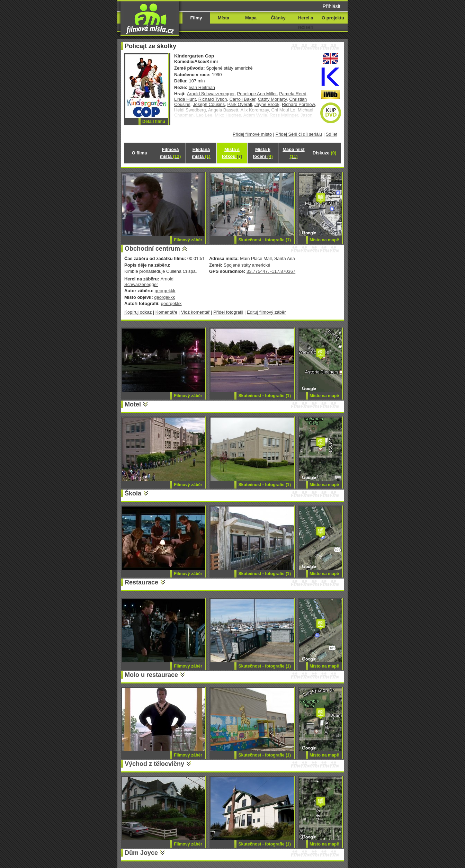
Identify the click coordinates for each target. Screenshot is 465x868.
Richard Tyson (213, 99)
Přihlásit (332, 6)
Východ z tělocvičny (154, 764)
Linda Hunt (185, 99)
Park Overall (239, 104)
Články (278, 18)
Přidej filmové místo (252, 134)
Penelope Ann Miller (257, 94)
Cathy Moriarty (272, 99)
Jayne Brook (267, 104)
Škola (133, 493)
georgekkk (165, 291)
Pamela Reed (293, 94)
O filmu (140, 153)
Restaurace (141, 582)
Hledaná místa (201, 153)
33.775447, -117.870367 (271, 271)
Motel (133, 404)
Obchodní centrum (152, 249)
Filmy (196, 18)
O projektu (333, 18)
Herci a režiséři (306, 23)
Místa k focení (263, 153)
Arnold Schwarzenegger (211, 94)
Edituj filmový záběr (266, 312)
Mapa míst (293, 153)
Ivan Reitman (202, 87)
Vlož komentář (195, 312)
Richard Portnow (298, 104)
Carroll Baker (243, 99)
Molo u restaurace (151, 675)
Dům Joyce (141, 853)
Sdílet (332, 134)
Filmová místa (170, 153)
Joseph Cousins (209, 104)
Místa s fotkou (232, 153)
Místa (223, 18)
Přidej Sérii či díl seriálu (299, 134)
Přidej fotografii (228, 312)
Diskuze (324, 153)
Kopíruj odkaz (138, 312)
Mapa (251, 18)
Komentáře (166, 312)
